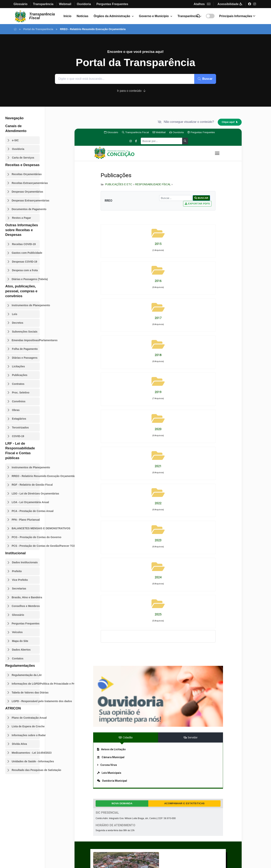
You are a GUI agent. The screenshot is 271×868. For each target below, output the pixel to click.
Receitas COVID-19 (24, 244)
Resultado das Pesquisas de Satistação (26, 770)
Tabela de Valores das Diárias (26, 693)
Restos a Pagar (22, 218)
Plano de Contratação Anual (26, 718)
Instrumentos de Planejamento (26, 305)
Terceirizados (20, 428)
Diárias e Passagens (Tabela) (26, 279)
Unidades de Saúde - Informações (26, 761)
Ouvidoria (18, 149)
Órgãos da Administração (112, 16)
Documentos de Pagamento (26, 209)
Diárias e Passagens (25, 358)
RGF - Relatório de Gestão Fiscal (26, 485)
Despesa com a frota (25, 270)
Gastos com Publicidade (26, 253)
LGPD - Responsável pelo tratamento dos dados (26, 701)
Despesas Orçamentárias (26, 192)
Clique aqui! (230, 122)
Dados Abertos (21, 650)
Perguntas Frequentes (26, 623)
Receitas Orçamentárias (26, 174)
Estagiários (19, 419)
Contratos (18, 384)
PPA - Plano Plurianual (26, 520)
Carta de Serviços (23, 158)
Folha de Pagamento (25, 349)
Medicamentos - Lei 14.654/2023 (26, 753)
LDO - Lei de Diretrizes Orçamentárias (26, 494)
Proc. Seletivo (21, 393)
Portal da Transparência (38, 29)
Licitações (18, 366)
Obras (16, 410)
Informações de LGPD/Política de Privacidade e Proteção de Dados (26, 684)
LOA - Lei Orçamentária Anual (26, 502)
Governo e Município (154, 16)
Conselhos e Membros (26, 606)
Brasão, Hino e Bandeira (26, 597)
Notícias (82, 16)
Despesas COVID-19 (25, 262)
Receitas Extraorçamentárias (26, 183)
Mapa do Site (20, 641)
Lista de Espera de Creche (26, 726)
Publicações (20, 375)
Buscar (205, 79)
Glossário (18, 615)
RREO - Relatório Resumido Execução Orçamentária (26, 476)
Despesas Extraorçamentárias (26, 200)
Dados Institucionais (25, 562)
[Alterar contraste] (210, 16)
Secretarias (19, 589)
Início (67, 16)
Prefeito (17, 571)
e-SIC (15, 140)
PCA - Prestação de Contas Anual (26, 511)
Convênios (19, 401)
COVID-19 (18, 436)
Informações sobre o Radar (26, 735)
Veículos (17, 632)
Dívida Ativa (20, 744)
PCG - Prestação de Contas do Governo (26, 537)
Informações (237, 16)
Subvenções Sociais (25, 332)
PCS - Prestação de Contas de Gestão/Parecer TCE (26, 546)
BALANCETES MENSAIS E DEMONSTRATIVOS (26, 528)
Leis (15, 314)
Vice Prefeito (20, 580)
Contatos (18, 658)
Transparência (188, 16)
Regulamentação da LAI (26, 675)
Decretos (18, 323)
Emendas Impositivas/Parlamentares (26, 340)
